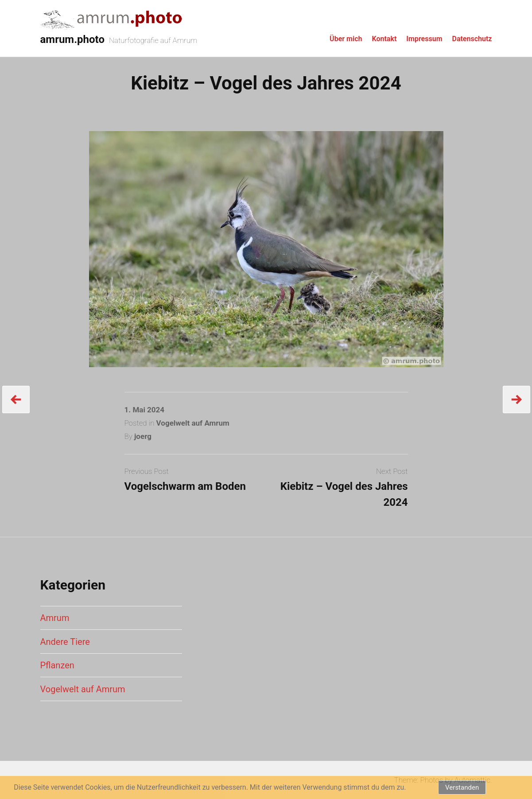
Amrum (55, 618)
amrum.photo (72, 39)
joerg (143, 436)
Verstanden (462, 787)
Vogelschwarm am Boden (185, 486)
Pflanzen (57, 665)
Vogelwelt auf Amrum (193, 423)
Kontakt (384, 39)
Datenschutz (472, 39)
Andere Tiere (65, 642)
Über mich (346, 39)
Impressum (424, 39)
